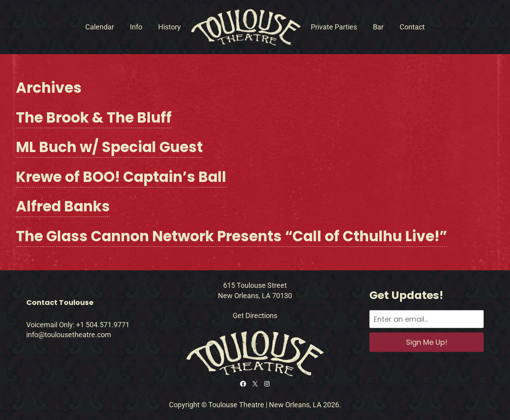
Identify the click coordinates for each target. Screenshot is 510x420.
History (170, 27)
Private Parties (334, 27)
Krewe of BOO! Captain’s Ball (121, 177)
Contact (412, 27)
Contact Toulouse (60, 302)
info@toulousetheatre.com (69, 335)
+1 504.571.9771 (103, 325)
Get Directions (255, 315)
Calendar (100, 27)
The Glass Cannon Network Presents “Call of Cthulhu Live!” (231, 236)
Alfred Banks (63, 206)
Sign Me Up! (427, 342)
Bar (378, 27)
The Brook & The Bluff (94, 118)
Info (136, 27)
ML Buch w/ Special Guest (109, 147)
